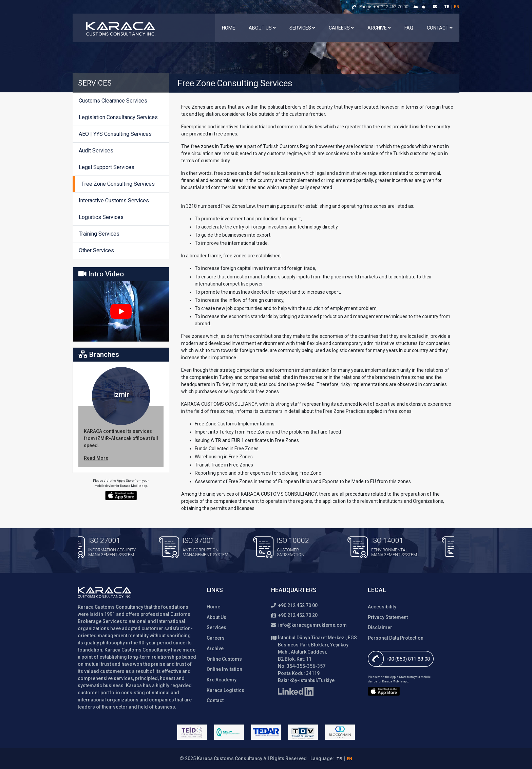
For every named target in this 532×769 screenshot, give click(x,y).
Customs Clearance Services (113, 101)
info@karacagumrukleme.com (309, 625)
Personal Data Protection (396, 638)
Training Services (99, 234)
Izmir (121, 395)
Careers (341, 28)
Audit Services (96, 151)
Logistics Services (101, 217)
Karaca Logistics (225, 690)
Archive (379, 28)
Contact (440, 28)
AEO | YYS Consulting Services (115, 134)
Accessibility (382, 607)
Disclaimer (380, 627)
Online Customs (224, 659)
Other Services (96, 250)
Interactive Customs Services (114, 200)
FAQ (409, 28)
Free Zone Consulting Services (118, 184)
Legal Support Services (107, 167)
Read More (96, 458)
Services (302, 28)
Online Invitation (224, 669)
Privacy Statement (388, 617)
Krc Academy (222, 680)
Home (229, 28)
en (457, 7)
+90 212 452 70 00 (384, 7)
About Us (262, 28)
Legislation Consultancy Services (118, 117)
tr (447, 7)
